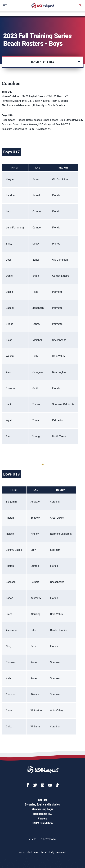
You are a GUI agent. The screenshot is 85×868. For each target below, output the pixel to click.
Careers (43, 818)
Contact (43, 800)
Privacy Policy (48, 839)
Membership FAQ (43, 814)
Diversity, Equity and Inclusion (42, 804)
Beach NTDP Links (42, 62)
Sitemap (33, 839)
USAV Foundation (43, 823)
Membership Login (43, 809)
